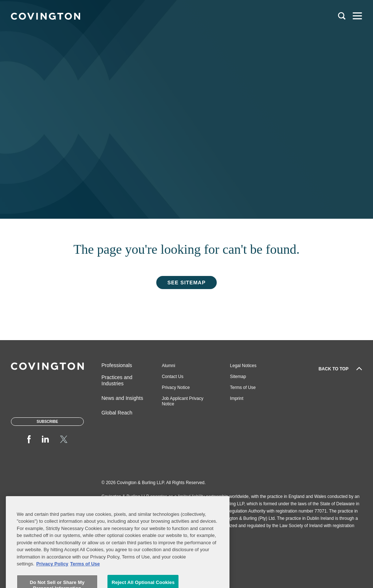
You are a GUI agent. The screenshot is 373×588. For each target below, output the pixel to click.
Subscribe (48, 422)
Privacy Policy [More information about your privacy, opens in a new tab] (52, 579)
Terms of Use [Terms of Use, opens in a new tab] (85, 579)
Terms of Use (243, 388)
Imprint (237, 398)
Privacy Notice (176, 388)
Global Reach (117, 413)
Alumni (168, 366)
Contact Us (172, 377)
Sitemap (238, 377)
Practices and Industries (117, 380)
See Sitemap (186, 283)
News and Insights (122, 398)
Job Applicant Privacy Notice (182, 401)
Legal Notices (243, 366)
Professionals (117, 365)
